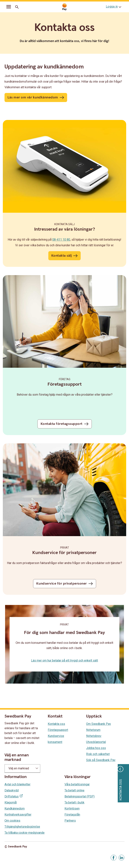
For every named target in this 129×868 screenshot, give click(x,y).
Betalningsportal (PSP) (80, 796)
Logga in (112, 7)
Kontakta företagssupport (62, 424)
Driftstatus (12, 796)
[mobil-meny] (9, 7)
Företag (65, 379)
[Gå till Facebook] (114, 858)
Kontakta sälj (64, 224)
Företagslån (72, 815)
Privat (65, 548)
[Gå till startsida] (64, 7)
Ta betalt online (74, 790)
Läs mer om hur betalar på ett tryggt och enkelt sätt (64, 660)
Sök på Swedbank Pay (101, 760)
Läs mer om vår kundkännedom (33, 97)
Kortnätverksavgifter (18, 815)
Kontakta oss (56, 724)
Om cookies (12, 821)
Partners (70, 821)
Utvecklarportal (96, 742)
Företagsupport (58, 730)
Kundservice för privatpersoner (62, 584)
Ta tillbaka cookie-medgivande (25, 833)
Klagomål (11, 802)
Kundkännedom (15, 809)
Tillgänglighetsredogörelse (22, 827)
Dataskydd (12, 790)
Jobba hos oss (96, 748)
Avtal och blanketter (17, 784)
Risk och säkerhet (98, 754)
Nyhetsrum (93, 730)
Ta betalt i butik (74, 802)
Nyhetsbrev (94, 736)
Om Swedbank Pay (99, 724)
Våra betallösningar (77, 784)
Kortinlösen (72, 809)
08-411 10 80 (61, 240)
